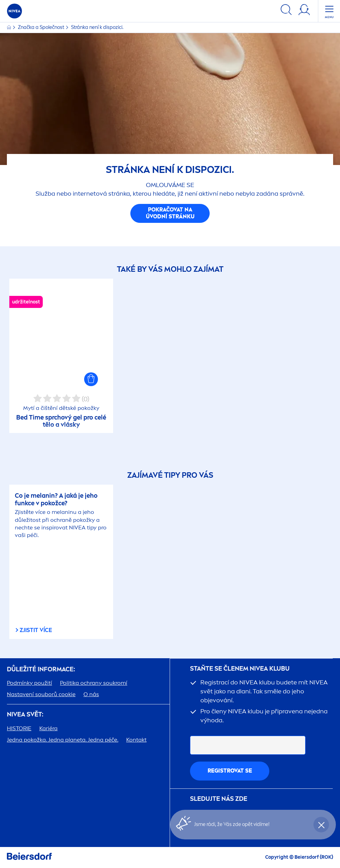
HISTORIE (19, 728)
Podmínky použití (29, 683)
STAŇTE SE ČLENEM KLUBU (240, 669)
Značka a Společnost (42, 27)
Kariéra (48, 728)
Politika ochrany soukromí (94, 683)
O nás (91, 694)
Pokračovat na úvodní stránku (170, 213)
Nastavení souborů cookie (41, 694)
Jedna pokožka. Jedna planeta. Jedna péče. (63, 740)
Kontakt (136, 740)
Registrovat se (230, 771)
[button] (91, 379)
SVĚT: (25, 715)
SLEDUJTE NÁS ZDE (219, 799)
